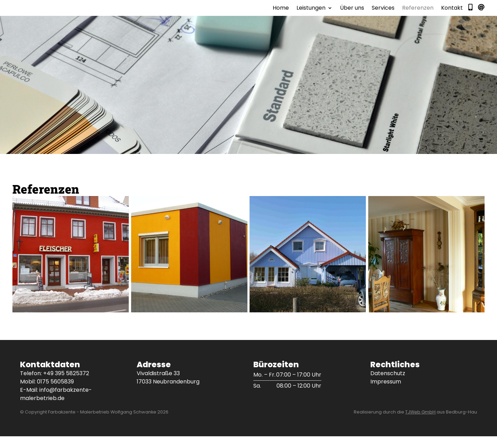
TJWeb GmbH (420, 424)
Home (281, 14)
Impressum (386, 393)
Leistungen (311, 14)
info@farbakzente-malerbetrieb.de (56, 406)
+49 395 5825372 (66, 385)
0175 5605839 (55, 393)
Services (383, 14)
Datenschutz (388, 385)
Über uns (352, 14)
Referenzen (418, 14)
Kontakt (452, 14)
